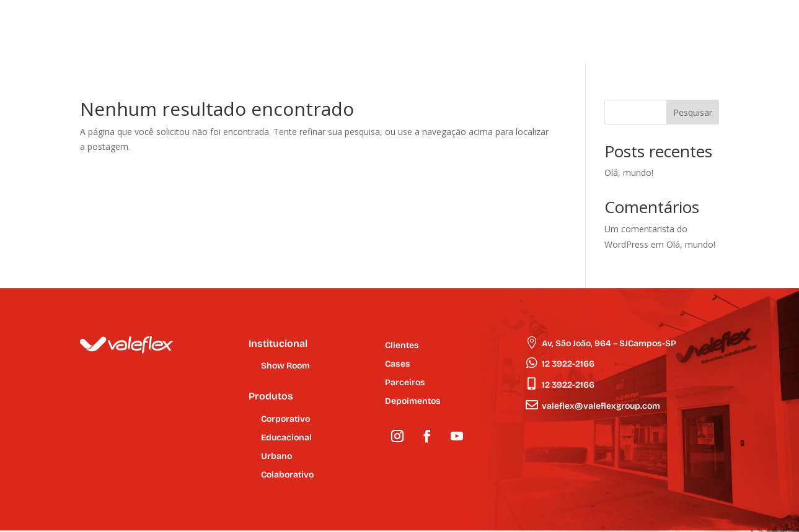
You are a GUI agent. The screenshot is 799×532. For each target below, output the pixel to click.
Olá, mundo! (629, 172)
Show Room (285, 366)
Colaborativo (287, 475)
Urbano (276, 457)
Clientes (402, 346)
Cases (398, 364)
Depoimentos (413, 402)
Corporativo (285, 420)
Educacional (286, 438)
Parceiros (405, 383)
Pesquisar (693, 112)
